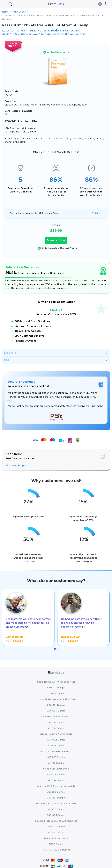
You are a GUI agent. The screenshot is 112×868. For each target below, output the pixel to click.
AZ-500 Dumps (56, 833)
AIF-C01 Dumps (56, 757)
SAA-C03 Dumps (56, 711)
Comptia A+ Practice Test (56, 717)
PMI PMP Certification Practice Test (56, 804)
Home (5, 12)
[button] (55, 649)
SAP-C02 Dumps (56, 740)
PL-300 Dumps (56, 780)
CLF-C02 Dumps (56, 827)
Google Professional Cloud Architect (56, 821)
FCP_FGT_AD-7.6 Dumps (56, 850)
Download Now (56, 240)
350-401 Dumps (56, 798)
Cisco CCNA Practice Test (56, 752)
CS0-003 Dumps (56, 815)
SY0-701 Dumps (56, 688)
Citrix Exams (19, 12)
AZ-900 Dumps (56, 792)
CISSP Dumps (56, 844)
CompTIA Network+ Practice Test (56, 699)
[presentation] (6, 614)
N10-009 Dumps (56, 775)
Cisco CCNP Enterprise (56, 769)
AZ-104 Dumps (56, 694)
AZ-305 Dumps (56, 746)
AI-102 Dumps (56, 763)
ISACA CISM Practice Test (56, 838)
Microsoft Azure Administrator (56, 734)
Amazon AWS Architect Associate (56, 786)
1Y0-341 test (28, 562)
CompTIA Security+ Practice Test (56, 682)
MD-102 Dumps (56, 809)
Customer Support (16, 466)
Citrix (8, 115)
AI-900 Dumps (56, 728)
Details (96, 213)
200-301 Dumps (56, 705)
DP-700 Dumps (56, 723)
